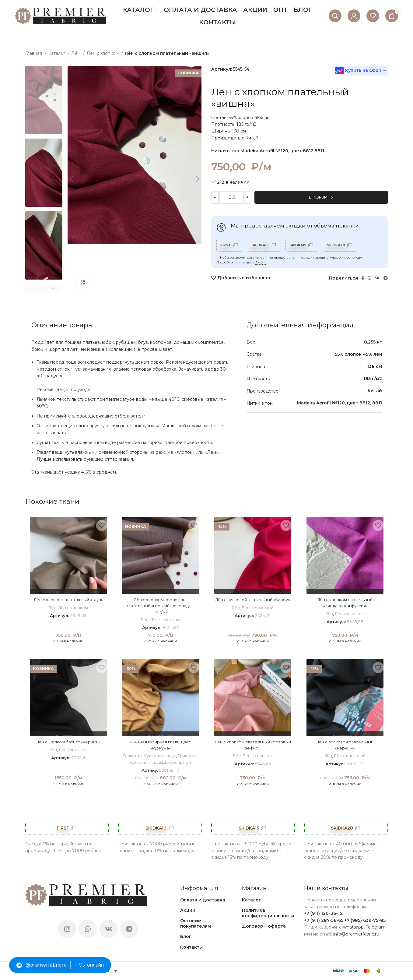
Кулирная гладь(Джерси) (156, 762)
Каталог (57, 53)
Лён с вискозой (258, 614)
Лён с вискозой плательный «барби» (253, 603)
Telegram (376, 927)
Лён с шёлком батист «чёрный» (68, 742)
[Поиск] (335, 16)
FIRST (226, 245)
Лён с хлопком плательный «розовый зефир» (253, 745)
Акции (261, 262)
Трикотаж (132, 756)
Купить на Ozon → (361, 71)
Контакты (191, 947)
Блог (186, 936)
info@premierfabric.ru (356, 934)
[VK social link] (377, 278)
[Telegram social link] (386, 278)
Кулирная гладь (161, 756)
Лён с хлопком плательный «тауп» (68, 600)
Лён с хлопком (103, 53)
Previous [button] (34, 288)
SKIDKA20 (344, 245)
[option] (44, 100)
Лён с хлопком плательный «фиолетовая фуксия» (345, 603)
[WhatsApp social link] (369, 278)
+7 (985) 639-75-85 (365, 920)
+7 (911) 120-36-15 (323, 913)
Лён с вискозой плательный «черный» (345, 745)
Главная (34, 53)
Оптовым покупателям (196, 923)
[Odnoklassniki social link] (363, 278)
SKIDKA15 (303, 245)
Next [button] (53, 288)
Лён (76, 53)
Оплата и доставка (203, 900)
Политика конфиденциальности (268, 913)
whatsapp (353, 927)
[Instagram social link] (67, 929)
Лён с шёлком (73, 750)
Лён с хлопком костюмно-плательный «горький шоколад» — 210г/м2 (160, 606)
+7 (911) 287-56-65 (324, 920)
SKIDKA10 (263, 245)
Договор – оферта (264, 926)
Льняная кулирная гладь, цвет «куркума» (161, 745)
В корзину (321, 197)
